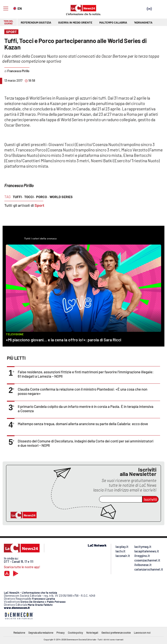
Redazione (19, 633)
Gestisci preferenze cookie (116, 633)
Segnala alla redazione (41, 633)
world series (61, 197)
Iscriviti (150, 499)
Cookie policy (75, 633)
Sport (39, 205)
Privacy (61, 633)
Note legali (92, 633)
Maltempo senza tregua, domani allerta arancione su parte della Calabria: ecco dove (83, 424)
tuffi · (18, 197)
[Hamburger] (6, 9)
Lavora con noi (142, 633)
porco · (42, 197)
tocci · (30, 197)
